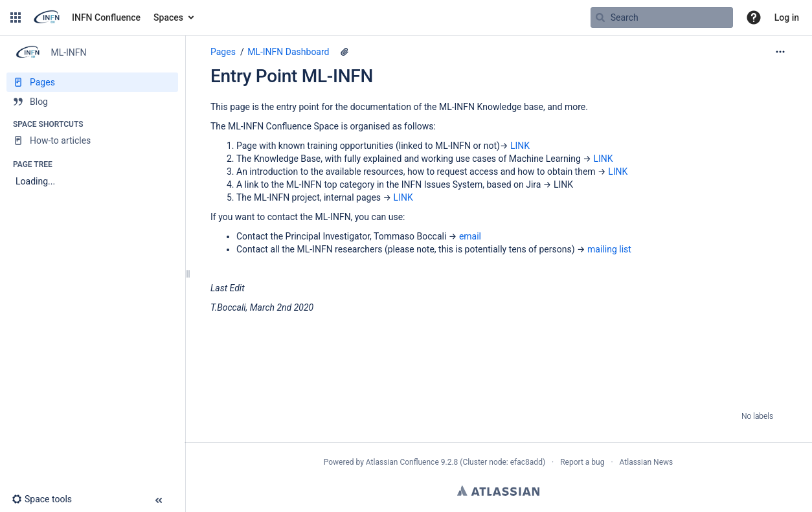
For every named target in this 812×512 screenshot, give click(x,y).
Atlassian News (647, 462)
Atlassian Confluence (402, 462)
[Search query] (662, 17)
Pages (223, 52)
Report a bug (582, 462)
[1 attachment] (344, 52)
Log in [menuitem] (787, 17)
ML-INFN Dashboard (288, 52)
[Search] (600, 17)
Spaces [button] (168, 17)
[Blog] (92, 102)
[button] (16, 17)
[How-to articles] (92, 140)
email (470, 236)
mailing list (609, 249)
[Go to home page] (86, 17)
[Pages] (92, 82)
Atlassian (498, 491)
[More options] (780, 52)
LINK (520, 146)
